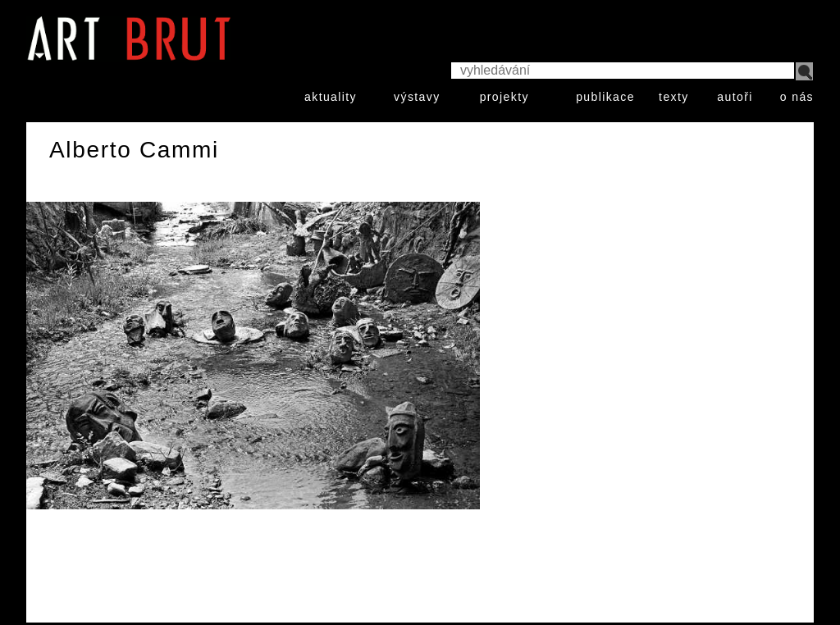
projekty (504, 97)
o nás (797, 97)
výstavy (417, 97)
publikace (605, 97)
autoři (735, 97)
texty (674, 97)
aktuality (331, 97)
